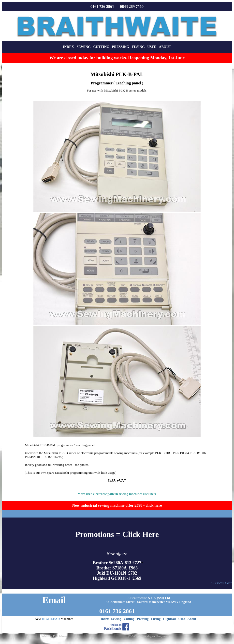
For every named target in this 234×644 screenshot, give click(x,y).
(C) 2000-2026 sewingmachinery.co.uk (148, 636)
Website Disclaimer (54, 636)
